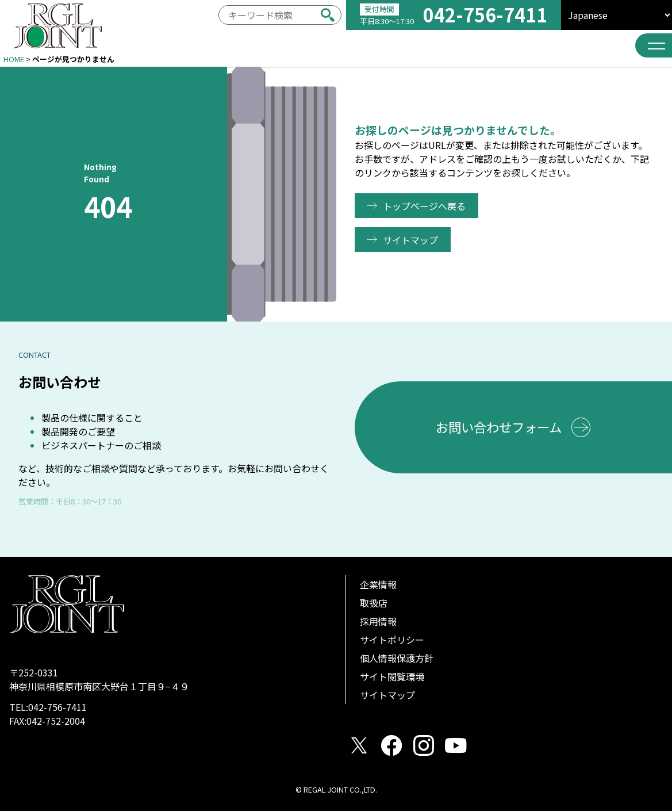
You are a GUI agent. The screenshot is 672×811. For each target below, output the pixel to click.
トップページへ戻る (427, 206)
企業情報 (378, 584)
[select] (617, 15)
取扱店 (374, 603)
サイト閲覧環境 (392, 676)
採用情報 (378, 621)
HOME (14, 59)
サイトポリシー (392, 640)
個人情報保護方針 (397, 658)
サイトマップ (413, 240)
